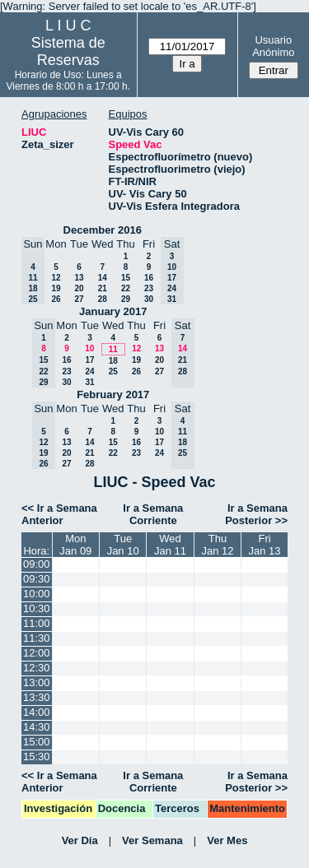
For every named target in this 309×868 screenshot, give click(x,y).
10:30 (37, 608)
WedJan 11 (170, 545)
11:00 (37, 623)
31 (89, 382)
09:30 (37, 579)
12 (56, 278)
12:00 (37, 653)
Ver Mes (227, 840)
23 (149, 288)
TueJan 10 (123, 545)
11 (113, 349)
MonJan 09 (75, 545)
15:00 (37, 742)
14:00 (37, 712)
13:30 (37, 697)
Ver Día (80, 840)
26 (56, 299)
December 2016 (103, 230)
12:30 (37, 668)
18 (113, 361)
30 (149, 299)
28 (103, 299)
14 (103, 278)
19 (56, 288)
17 (89, 360)
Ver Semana (152, 840)
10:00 (37, 594)
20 (79, 288)
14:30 (37, 727)
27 (79, 299)
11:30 (37, 638)
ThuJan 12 (218, 545)
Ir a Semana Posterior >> (256, 514)
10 (89, 348)
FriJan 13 (265, 545)
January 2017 (113, 311)
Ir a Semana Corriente (153, 514)
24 (89, 371)
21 (103, 288)
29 (126, 299)
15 (126, 278)
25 (113, 371)
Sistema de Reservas (68, 51)
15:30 (37, 757)
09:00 (37, 564)
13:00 (37, 682)
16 (149, 278)
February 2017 (113, 395)
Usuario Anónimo (273, 46)
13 (79, 278)
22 (126, 288)
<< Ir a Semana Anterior (59, 514)
